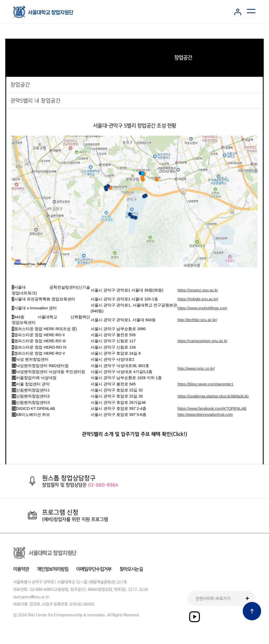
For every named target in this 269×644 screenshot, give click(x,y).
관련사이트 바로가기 (213, 598)
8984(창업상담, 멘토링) (107, 589)
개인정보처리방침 (52, 569)
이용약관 (21, 569)
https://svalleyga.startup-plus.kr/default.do (213, 396)
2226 (143, 589)
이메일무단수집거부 (94, 569)
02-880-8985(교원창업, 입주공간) (58, 589)
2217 (132, 589)
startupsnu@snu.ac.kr (31, 597)
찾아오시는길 (131, 569)
